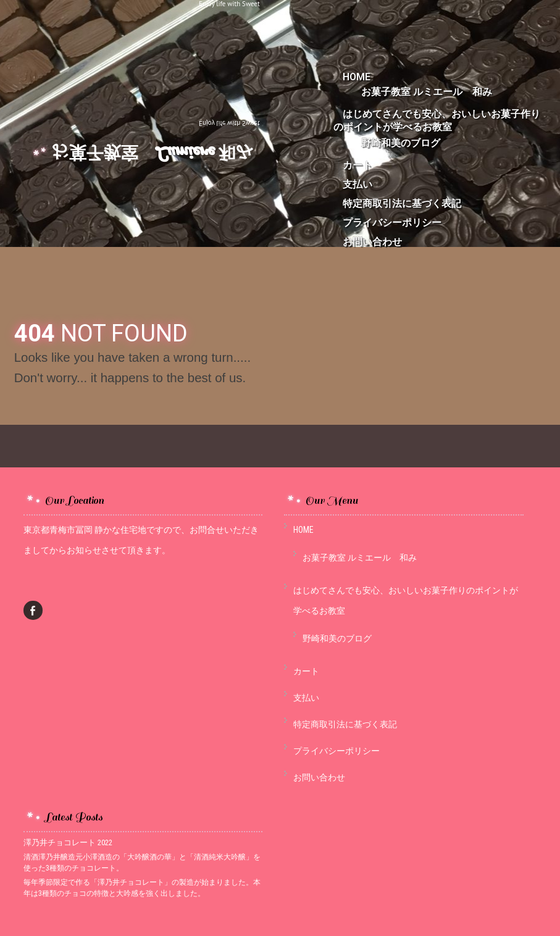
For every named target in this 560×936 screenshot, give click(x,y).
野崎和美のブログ (401, 143)
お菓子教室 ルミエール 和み (427, 92)
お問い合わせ (372, 242)
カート (357, 165)
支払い (357, 184)
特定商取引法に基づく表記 (402, 203)
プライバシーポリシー (392, 223)
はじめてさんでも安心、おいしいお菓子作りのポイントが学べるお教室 (437, 120)
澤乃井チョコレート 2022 (68, 842)
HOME (303, 530)
